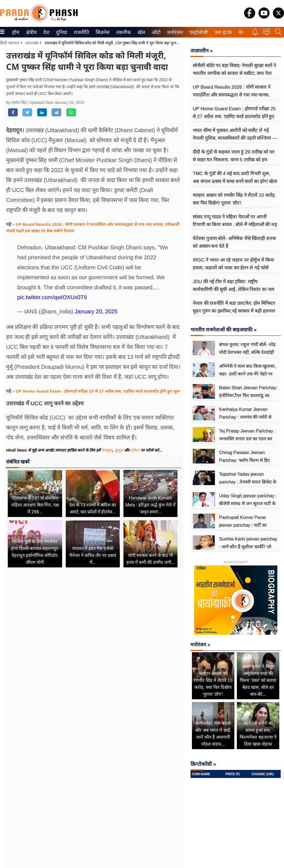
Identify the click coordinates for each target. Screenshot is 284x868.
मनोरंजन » (200, 645)
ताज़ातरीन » (202, 51)
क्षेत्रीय (31, 32)
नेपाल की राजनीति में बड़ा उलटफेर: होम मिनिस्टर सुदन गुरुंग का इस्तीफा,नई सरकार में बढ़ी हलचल (234, 307)
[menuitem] (16, 32)
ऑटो (156, 32)
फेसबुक (107, 450)
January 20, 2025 (96, 311)
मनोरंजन (174, 32)
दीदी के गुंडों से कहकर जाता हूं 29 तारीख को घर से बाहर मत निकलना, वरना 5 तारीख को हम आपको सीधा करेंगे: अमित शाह (234, 160)
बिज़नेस (102, 32)
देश (46, 32)
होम (15, 32)
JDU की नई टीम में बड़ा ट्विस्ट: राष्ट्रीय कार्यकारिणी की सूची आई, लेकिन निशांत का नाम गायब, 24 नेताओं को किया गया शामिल (234, 289)
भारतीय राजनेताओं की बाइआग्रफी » (224, 330)
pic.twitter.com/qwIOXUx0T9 (52, 297)
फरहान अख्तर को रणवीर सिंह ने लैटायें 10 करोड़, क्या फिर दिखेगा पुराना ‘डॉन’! (234, 199)
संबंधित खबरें (18, 462)
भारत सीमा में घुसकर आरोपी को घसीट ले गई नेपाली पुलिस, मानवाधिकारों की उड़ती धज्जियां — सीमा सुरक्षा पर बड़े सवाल (235, 138)
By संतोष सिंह (17, 103)
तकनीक (123, 32)
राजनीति (80, 32)
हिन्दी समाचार (10, 43)
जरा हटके (222, 32)
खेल (141, 32)
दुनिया (61, 32)
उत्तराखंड (32, 43)
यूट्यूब (119, 450)
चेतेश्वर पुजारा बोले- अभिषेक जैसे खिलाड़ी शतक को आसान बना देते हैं (234, 242)
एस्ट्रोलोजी (197, 32)
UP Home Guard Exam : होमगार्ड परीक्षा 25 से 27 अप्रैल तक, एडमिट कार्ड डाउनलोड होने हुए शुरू (98, 391)
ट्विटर (135, 450)
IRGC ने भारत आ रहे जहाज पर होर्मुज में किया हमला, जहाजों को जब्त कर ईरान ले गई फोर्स (233, 264)
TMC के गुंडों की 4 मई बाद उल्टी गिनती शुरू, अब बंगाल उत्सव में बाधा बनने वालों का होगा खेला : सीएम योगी (235, 181)
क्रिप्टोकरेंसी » (203, 764)
